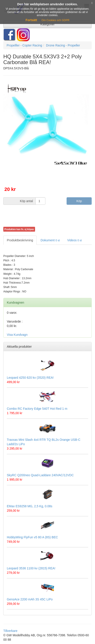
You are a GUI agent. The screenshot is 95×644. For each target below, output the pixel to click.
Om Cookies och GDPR (55, 20)
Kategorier (47, 24)
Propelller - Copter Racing (24, 45)
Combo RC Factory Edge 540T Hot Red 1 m (37, 409)
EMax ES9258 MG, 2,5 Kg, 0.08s (30, 506)
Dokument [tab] (50, 240)
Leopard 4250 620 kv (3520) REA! (30, 378)
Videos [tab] (75, 240)
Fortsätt (31, 20)
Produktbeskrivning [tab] (20, 240)
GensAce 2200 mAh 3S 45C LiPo (30, 599)
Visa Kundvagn (17, 335)
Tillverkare (10, 631)
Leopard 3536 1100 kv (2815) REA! (31, 568)
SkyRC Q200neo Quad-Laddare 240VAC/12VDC (40, 475)
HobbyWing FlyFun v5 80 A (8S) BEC (32, 537)
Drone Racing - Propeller (63, 45)
